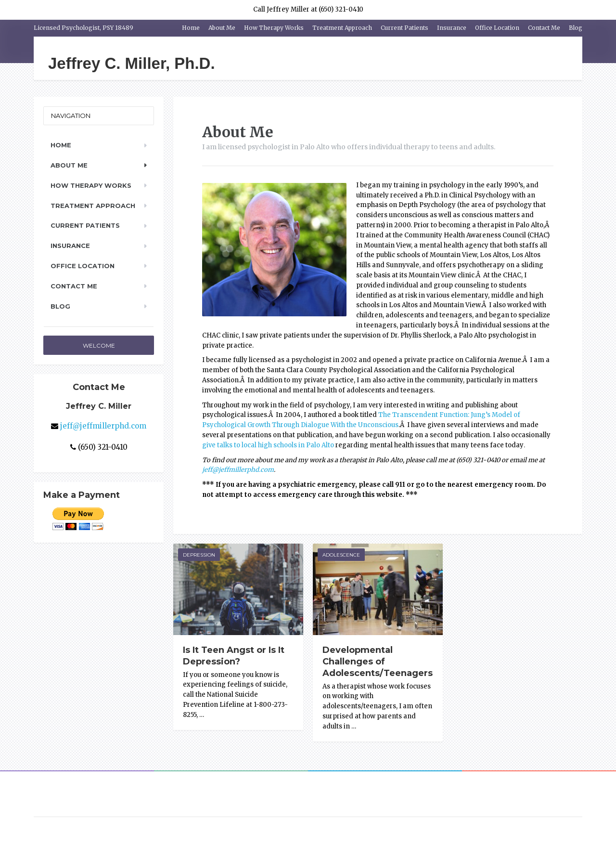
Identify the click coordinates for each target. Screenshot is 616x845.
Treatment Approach (342, 28)
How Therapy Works (274, 28)
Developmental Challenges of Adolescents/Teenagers (378, 662)
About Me (222, 28)
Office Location (497, 28)
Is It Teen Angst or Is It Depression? (234, 656)
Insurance (452, 28)
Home (191, 28)
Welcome (99, 345)
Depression (199, 555)
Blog (576, 28)
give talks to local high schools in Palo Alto (268, 445)
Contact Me (544, 28)
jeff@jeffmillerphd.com (238, 470)
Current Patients (404, 28)
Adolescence (341, 555)
